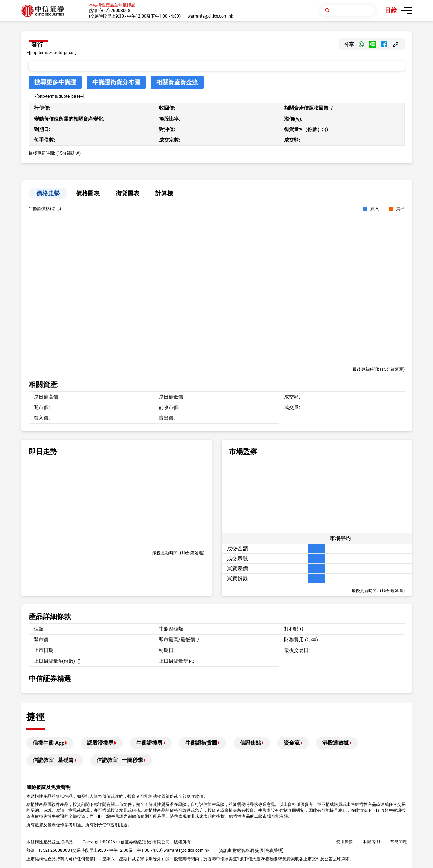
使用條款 (345, 842)
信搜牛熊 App (48, 743)
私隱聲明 (372, 842)
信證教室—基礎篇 (53, 760)
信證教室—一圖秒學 (120, 760)
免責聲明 (274, 850)
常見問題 (399, 842)
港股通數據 (336, 743)
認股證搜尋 (100, 743)
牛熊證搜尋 (149, 743)
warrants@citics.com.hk (210, 16)
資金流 (292, 743)
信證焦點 (250, 743)
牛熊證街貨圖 (201, 743)
